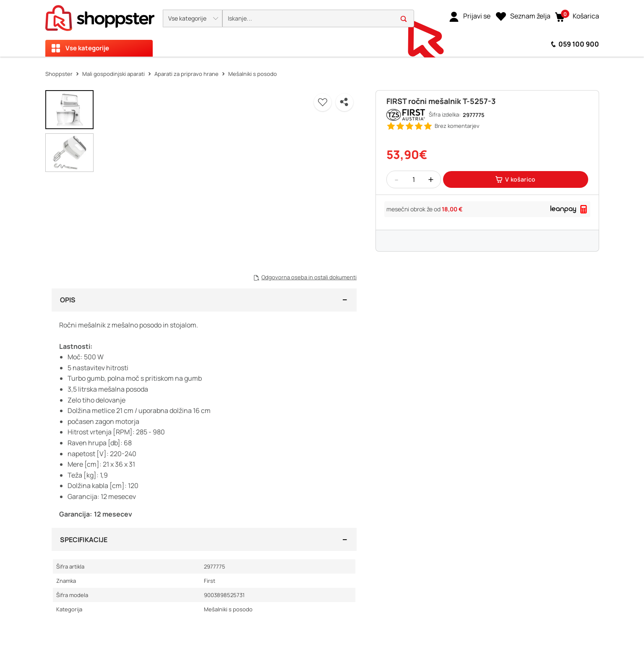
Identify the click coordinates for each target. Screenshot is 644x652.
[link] (470, 16)
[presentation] (322, 28)
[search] (318, 19)
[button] (193, 18)
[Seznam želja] (523, 16)
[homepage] (100, 16)
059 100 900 (579, 44)
